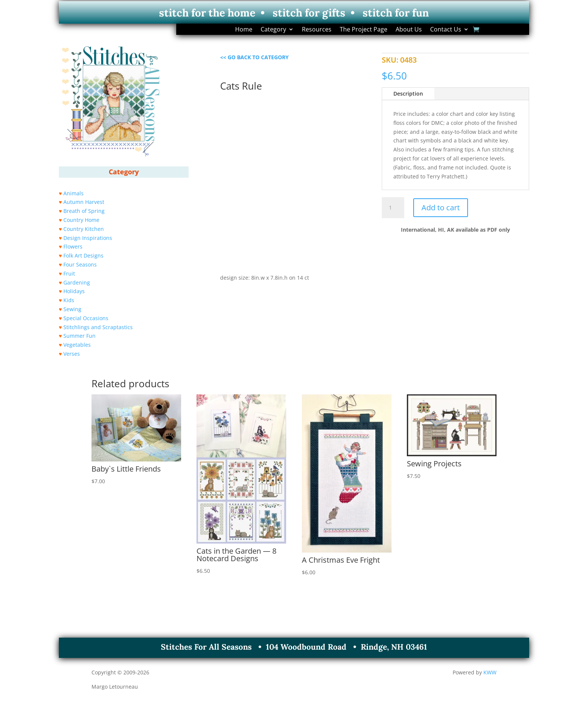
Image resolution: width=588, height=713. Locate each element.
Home (244, 30)
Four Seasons (80, 264)
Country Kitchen (84, 229)
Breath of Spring (84, 211)
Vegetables (77, 345)
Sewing (72, 309)
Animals (73, 193)
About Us (409, 30)
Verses (72, 354)
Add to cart (441, 207)
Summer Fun (79, 336)
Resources (317, 30)
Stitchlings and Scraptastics (98, 327)
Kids (69, 300)
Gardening (77, 282)
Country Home (81, 220)
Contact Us (446, 30)
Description (408, 94)
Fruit (69, 273)
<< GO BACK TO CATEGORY (254, 57)
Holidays (74, 291)
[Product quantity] (393, 208)
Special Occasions (86, 318)
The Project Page (364, 30)
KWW (490, 672)
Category (273, 30)
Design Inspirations (88, 238)
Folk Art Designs (83, 255)
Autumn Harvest (84, 202)
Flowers (73, 246)
